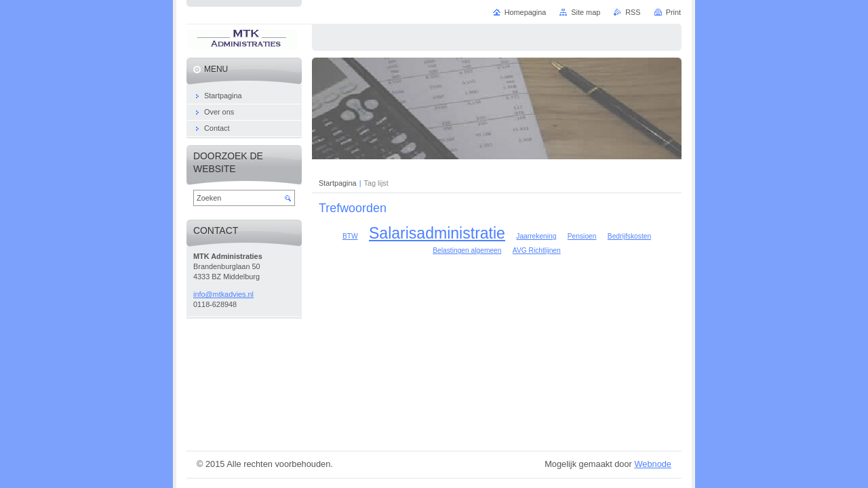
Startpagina (338, 183)
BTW (350, 236)
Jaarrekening (536, 236)
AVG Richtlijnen (537, 250)
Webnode (653, 464)
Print (673, 12)
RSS (633, 12)
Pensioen (582, 236)
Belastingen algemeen (467, 250)
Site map (586, 12)
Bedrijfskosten (629, 236)
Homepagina (526, 12)
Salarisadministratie (437, 233)
